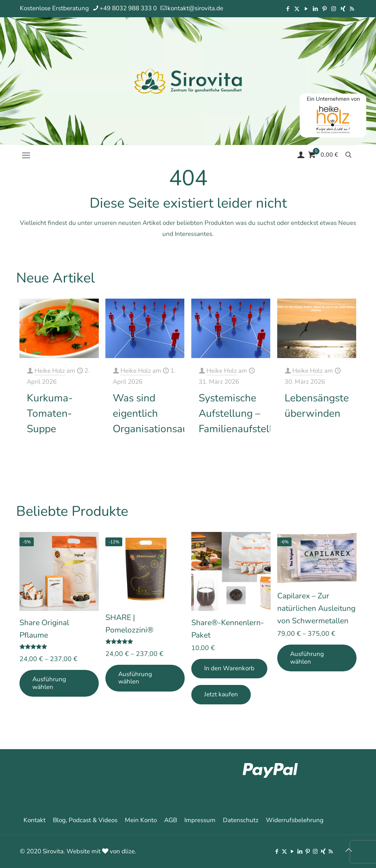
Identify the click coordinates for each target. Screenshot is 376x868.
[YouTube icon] (306, 9)
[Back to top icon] (348, 850)
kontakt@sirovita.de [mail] (195, 8)
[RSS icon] (352, 9)
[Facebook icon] (288, 9)
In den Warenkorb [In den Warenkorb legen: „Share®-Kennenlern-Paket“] (229, 668)
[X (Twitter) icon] (297, 9)
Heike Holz (50, 371)
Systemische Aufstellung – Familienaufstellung (244, 413)
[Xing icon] (343, 9)
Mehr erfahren (73, 463)
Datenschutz (241, 820)
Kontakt (35, 820)
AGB (171, 820)
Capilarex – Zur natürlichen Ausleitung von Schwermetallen (316, 608)
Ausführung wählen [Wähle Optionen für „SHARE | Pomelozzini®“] (135, 678)
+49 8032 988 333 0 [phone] (128, 8)
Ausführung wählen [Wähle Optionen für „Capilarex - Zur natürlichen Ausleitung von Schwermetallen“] (307, 658)
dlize (128, 851)
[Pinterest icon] (324, 9)
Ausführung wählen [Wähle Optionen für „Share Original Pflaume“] (49, 683)
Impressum (200, 820)
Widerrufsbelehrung (295, 820)
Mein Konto (141, 820)
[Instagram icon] (334, 9)
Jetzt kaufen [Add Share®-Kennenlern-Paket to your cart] (221, 694)
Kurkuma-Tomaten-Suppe (50, 413)
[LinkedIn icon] (315, 9)
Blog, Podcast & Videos (85, 820)
